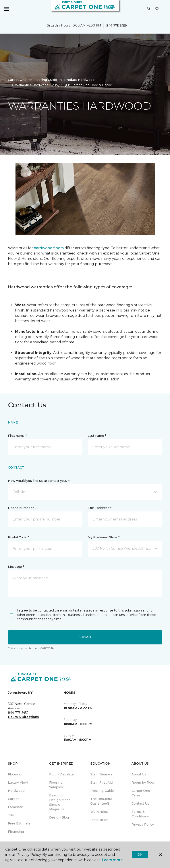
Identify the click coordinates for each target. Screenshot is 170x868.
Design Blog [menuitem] (59, 817)
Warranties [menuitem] (99, 812)
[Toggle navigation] (6, 9)
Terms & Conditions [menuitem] (140, 814)
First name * (17, 436)
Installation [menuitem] (99, 820)
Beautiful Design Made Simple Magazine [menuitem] (60, 802)
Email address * (99, 508)
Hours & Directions (23, 717)
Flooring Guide (45, 80)
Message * (16, 567)
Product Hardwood (79, 80)
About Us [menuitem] (139, 774)
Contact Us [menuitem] (140, 803)
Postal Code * (18, 537)
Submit (85, 637)
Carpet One (17, 80)
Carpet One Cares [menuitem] (141, 793)
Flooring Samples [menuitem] (56, 785)
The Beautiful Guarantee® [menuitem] (101, 801)
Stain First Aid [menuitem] (101, 783)
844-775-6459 (117, 26)
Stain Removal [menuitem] (102, 774)
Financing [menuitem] (16, 832)
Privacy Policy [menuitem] (143, 824)
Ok (140, 855)
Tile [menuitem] (11, 815)
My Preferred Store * (103, 537)
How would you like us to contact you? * (39, 481)
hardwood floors (49, 248)
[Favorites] (157, 9)
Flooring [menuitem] (15, 774)
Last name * (97, 436)
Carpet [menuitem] (13, 799)
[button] (149, 9)
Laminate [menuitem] (15, 807)
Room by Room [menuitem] (144, 783)
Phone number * (21, 508)
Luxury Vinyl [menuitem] (18, 783)
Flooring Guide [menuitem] (102, 791)
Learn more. (113, 860)
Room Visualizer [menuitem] (62, 774)
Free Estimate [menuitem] (19, 823)
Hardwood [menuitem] (16, 791)
